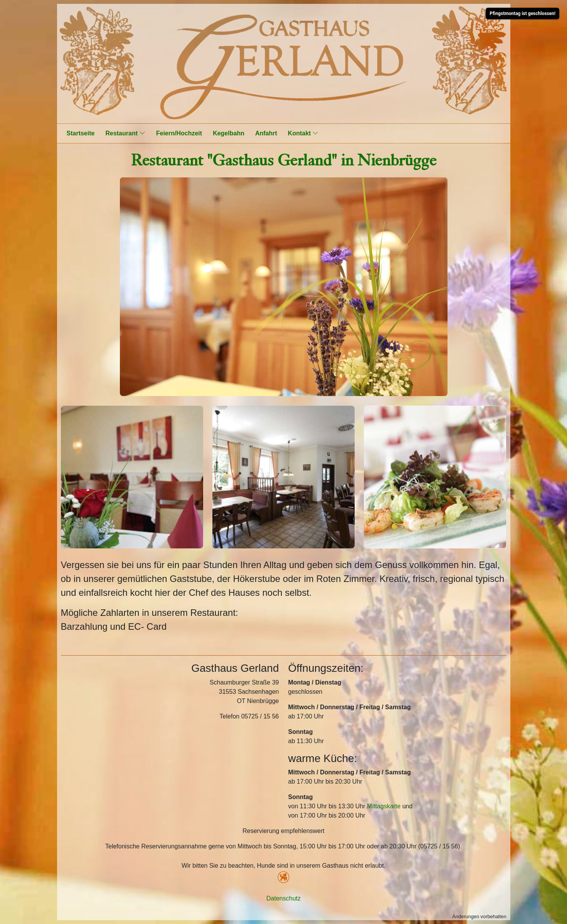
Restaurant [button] (125, 133)
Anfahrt (266, 133)
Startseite (81, 133)
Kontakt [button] (303, 133)
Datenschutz (283, 898)
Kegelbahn (229, 133)
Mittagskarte (384, 806)
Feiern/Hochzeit (179, 133)
